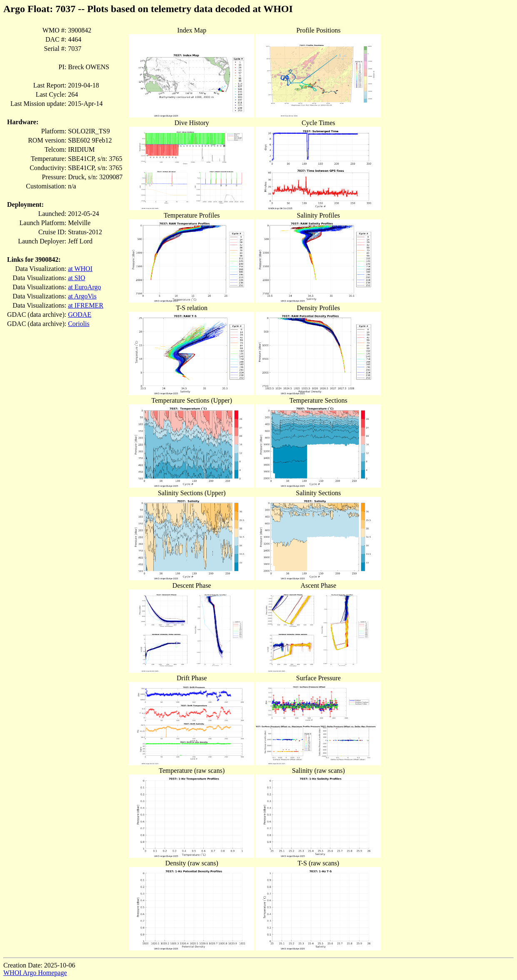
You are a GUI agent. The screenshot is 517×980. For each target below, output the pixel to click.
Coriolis (79, 324)
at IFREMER (86, 305)
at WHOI (80, 269)
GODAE (80, 315)
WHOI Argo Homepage (35, 973)
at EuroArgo (84, 287)
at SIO (76, 278)
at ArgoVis (82, 296)
